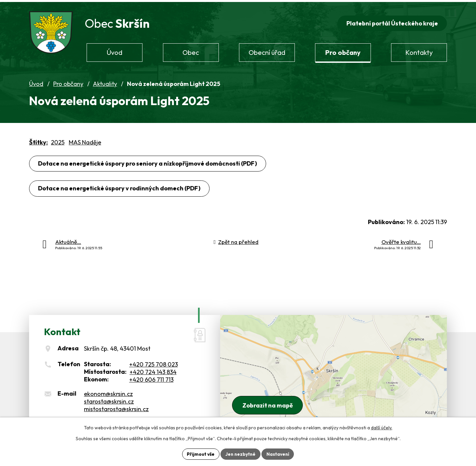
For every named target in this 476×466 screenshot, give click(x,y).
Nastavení (278, 454)
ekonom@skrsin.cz (108, 392)
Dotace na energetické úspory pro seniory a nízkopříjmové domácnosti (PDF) (148, 162)
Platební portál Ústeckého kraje (392, 22)
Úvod (36, 83)
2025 (58, 141)
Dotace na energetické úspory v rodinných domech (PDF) (119, 187)
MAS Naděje (85, 141)
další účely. (382, 428)
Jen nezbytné (240, 454)
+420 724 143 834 (153, 371)
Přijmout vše (200, 454)
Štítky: (39, 141)
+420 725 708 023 (154, 363)
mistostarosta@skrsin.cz (116, 408)
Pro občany (68, 83)
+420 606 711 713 (151, 379)
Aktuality (105, 83)
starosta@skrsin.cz (109, 400)
